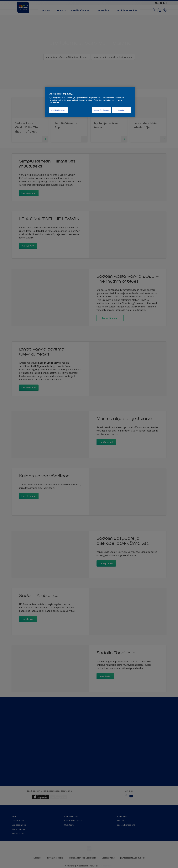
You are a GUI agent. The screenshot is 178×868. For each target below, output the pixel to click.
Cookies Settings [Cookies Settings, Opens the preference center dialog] (58, 110)
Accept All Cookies (101, 110)
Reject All (122, 110)
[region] (90, 102)
